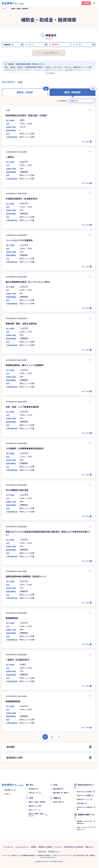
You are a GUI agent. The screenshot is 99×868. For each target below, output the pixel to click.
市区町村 (31, 45)
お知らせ (7, 794)
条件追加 (79, 45)
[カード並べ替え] (82, 101)
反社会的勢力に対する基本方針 (74, 847)
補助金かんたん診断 (35, 806)
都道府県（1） (9, 45)
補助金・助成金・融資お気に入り (36, 815)
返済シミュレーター (35, 810)
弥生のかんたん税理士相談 (85, 808)
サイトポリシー (8, 847)
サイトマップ (58, 847)
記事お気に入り (34, 793)
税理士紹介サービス (83, 799)
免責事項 (34, 847)
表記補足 (11, 747)
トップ (4, 8)
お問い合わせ (42, 851)
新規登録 (86, 3)
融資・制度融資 (73, 92)
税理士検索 (80, 803)
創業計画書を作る (58, 789)
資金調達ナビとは (10, 790)
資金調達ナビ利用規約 (45, 847)
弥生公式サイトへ (54, 851)
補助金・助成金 (25, 92)
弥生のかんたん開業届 (84, 795)
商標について (90, 847)
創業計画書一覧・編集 (60, 793)
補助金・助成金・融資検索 (37, 802)
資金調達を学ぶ (34, 789)
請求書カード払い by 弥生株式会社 (84, 822)
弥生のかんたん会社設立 (85, 791)
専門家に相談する (58, 802)
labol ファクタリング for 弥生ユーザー (85, 828)
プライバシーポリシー (22, 847)
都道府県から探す (15, 758)
